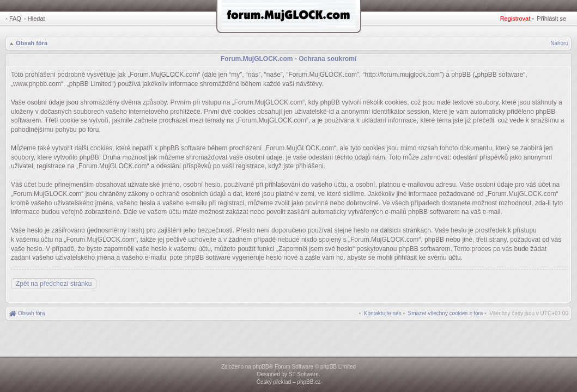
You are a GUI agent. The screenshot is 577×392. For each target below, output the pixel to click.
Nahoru (559, 43)
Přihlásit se (551, 19)
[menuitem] (446, 313)
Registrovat (515, 19)
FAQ (15, 19)
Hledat (37, 19)
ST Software (304, 374)
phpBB (261, 367)
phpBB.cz (309, 382)
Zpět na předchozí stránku (54, 284)
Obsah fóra (32, 43)
